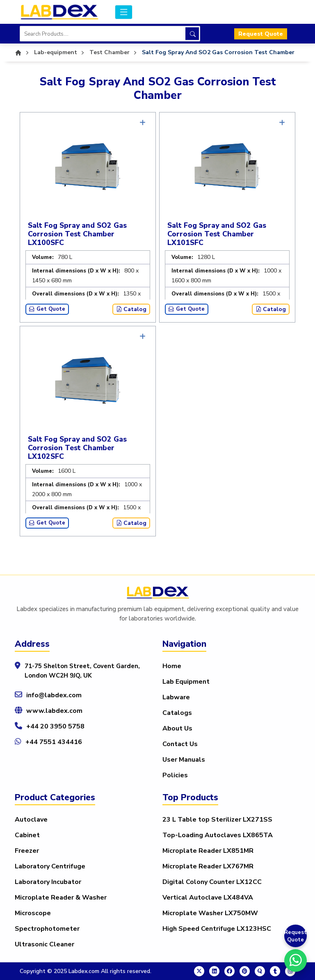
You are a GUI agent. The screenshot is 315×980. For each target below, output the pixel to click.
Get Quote (47, 309)
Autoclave (31, 820)
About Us (177, 728)
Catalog (131, 309)
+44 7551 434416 (54, 742)
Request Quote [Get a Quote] (296, 936)
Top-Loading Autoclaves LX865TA (218, 835)
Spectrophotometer (47, 929)
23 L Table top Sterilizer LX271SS (217, 820)
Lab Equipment (186, 682)
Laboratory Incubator (48, 882)
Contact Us (180, 744)
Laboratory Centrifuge (50, 866)
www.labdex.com (54, 711)
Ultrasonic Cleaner (45, 944)
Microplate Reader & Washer (61, 898)
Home (172, 666)
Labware (176, 697)
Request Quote (261, 34)
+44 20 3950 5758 (55, 726)
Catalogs (177, 713)
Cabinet (27, 835)
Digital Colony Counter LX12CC (212, 882)
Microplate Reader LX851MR (208, 851)
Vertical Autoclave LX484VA (208, 898)
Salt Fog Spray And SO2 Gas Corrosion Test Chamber (218, 52)
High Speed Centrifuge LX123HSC (217, 929)
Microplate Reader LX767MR (208, 866)
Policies (175, 775)
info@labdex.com (54, 695)
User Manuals (184, 760)
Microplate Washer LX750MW (210, 913)
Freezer (27, 851)
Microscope (33, 913)
